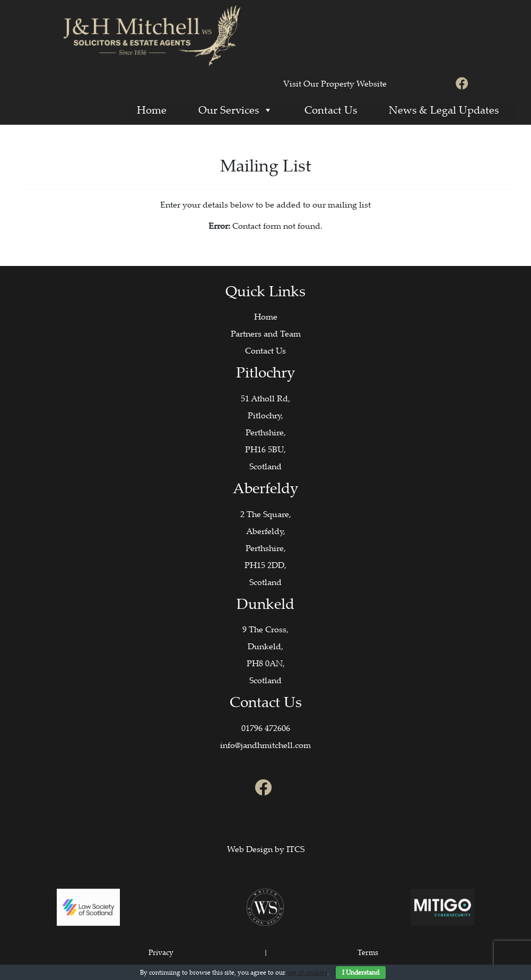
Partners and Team (266, 333)
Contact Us (331, 110)
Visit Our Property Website (335, 83)
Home (152, 110)
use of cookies (307, 972)
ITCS (295, 849)
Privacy (161, 952)
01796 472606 (266, 728)
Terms (368, 952)
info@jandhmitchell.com (265, 745)
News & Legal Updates (444, 110)
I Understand (361, 972)
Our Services (236, 110)
